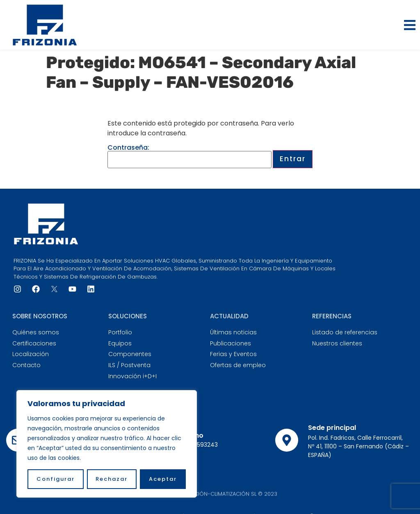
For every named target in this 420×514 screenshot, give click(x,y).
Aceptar (163, 479)
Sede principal (332, 428)
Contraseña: (189, 156)
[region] (107, 444)
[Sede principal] (287, 440)
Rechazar (112, 479)
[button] (410, 25)
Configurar (56, 479)
